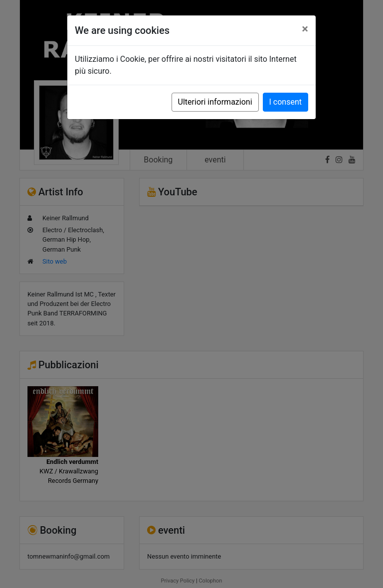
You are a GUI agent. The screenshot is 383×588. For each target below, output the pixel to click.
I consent (286, 102)
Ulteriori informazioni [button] (215, 102)
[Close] (305, 29)
